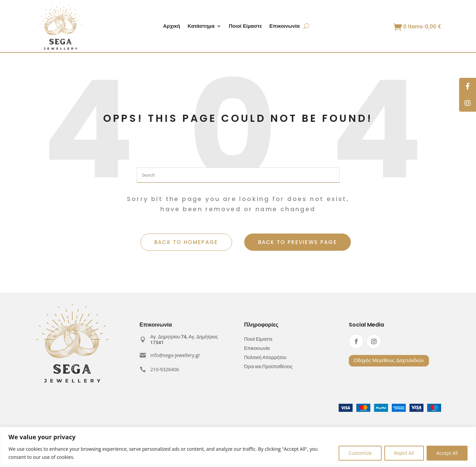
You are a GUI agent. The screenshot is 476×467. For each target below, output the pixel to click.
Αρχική (172, 27)
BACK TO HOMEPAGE (186, 242)
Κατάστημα (201, 27)
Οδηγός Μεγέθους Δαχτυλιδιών (389, 360)
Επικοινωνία (285, 27)
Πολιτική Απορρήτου (265, 358)
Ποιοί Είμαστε (245, 27)
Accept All (447, 453)
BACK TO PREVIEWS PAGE (298, 242)
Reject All (404, 453)
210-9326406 (165, 369)
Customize (360, 453)
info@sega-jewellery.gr (175, 355)
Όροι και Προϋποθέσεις (268, 367)
